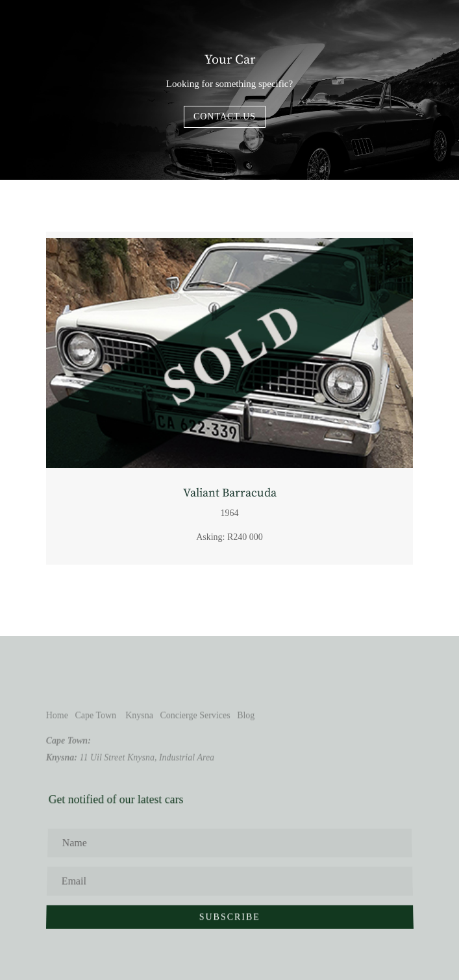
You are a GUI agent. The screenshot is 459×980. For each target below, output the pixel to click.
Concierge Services (195, 715)
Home (57, 715)
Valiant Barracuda (230, 493)
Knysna (139, 715)
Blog (246, 715)
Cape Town (95, 715)
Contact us (225, 116)
